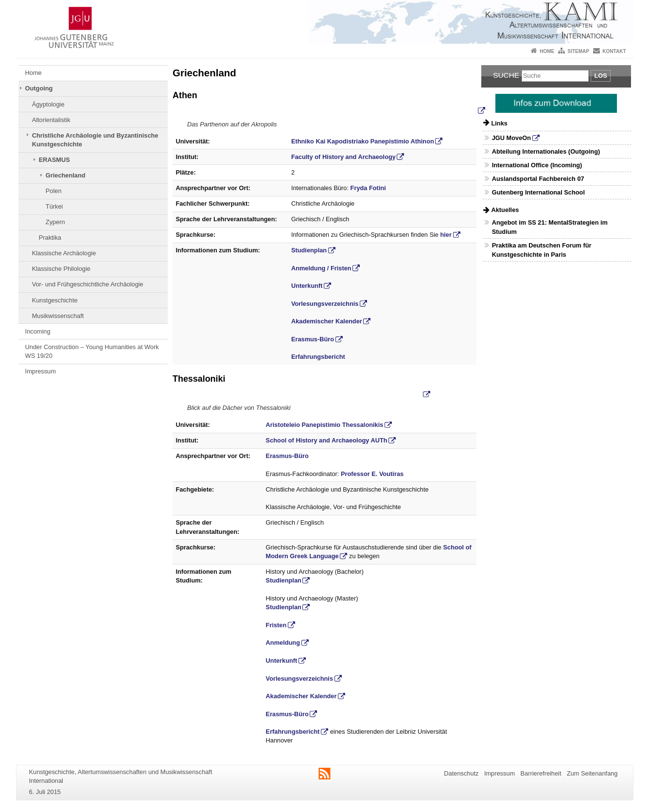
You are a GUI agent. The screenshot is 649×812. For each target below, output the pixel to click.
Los (600, 76)
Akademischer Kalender (327, 321)
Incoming (38, 331)
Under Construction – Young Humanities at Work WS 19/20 (92, 351)
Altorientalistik (51, 120)
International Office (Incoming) (537, 165)
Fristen (276, 625)
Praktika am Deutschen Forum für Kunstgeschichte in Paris (542, 250)
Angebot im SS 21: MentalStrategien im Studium (550, 227)
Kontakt (614, 51)
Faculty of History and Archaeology (343, 157)
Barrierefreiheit (541, 773)
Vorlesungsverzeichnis (325, 304)
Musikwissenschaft (58, 316)
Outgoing (39, 88)
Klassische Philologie (61, 269)
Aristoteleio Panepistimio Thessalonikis (325, 425)
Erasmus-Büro (313, 339)
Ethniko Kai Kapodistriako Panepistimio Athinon (363, 141)
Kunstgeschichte (55, 300)
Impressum (41, 371)
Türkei (54, 206)
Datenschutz (461, 773)
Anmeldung (283, 643)
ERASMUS (54, 160)
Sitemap (579, 51)
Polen (54, 191)
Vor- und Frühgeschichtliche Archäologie (88, 284)
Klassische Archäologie (64, 253)
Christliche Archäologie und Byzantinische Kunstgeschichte (95, 140)
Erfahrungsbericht (318, 357)
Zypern (55, 222)
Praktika (50, 238)
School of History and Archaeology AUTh (327, 440)
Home (547, 51)
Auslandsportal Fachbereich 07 (538, 179)
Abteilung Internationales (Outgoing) (546, 151)
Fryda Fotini (368, 188)
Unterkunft (307, 286)
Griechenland (66, 175)
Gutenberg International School (538, 192)
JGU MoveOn (511, 138)
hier (446, 235)
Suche (506, 75)
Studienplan (309, 250)
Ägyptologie (48, 104)
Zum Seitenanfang (592, 773)
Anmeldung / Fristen (321, 268)
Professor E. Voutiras (372, 474)
